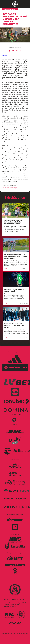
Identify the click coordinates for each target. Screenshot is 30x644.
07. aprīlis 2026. (16, 303)
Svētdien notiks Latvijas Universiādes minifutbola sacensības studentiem (13, 222)
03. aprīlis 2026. (16, 338)
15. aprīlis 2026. (16, 269)
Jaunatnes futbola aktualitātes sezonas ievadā (15, 290)
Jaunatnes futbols (9, 9)
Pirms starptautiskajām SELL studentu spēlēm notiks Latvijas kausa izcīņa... (16, 256)
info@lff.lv (13, 606)
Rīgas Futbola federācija (10, 188)
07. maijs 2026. (16, 234)
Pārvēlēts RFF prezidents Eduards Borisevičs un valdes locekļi (15, 325)
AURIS (19, 636)
